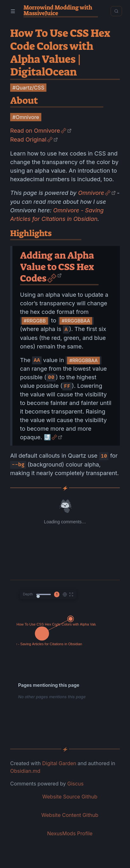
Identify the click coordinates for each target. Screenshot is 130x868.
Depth (28, 594)
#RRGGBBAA (76, 321)
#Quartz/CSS (28, 88)
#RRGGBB (35, 321)
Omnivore (91, 193)
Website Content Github (70, 815)
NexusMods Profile (70, 833)
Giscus (75, 784)
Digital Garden (59, 763)
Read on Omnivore (35, 131)
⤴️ (47, 437)
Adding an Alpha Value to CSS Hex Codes (57, 267)
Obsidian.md (25, 771)
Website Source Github (70, 797)
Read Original (28, 139)
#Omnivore (26, 117)
